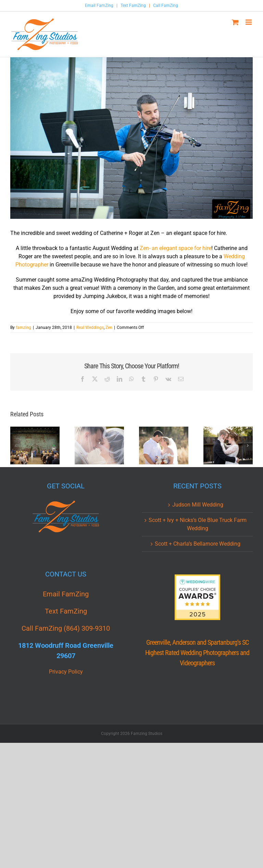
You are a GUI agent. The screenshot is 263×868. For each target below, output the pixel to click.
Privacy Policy (66, 672)
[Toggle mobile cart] (235, 22)
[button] (15, 445)
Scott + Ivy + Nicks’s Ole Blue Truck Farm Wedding (198, 524)
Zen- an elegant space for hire (176, 248)
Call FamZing (166, 5)
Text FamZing (133, 5)
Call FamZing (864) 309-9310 (66, 628)
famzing (23, 328)
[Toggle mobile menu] (249, 22)
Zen (109, 328)
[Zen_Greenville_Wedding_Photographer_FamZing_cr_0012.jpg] (131, 138)
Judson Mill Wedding (198, 505)
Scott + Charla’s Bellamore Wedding (198, 544)
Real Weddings (90, 328)
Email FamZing (99, 5)
